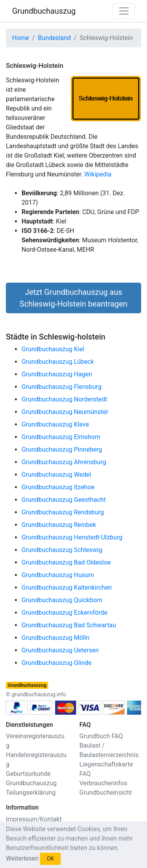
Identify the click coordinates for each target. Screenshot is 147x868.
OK (50, 859)
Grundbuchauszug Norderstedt (64, 399)
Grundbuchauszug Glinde (57, 663)
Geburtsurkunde (28, 774)
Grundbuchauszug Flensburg (62, 387)
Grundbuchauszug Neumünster (65, 412)
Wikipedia (98, 174)
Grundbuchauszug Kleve (55, 424)
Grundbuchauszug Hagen (57, 374)
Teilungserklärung (31, 793)
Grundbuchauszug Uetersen (60, 650)
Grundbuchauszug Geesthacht (64, 500)
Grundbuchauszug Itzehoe (58, 487)
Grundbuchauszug (44, 11)
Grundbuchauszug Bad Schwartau (69, 625)
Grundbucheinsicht (106, 793)
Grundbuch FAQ (101, 736)
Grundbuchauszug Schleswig (62, 550)
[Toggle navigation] (124, 11)
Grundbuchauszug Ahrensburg (64, 462)
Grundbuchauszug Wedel (56, 475)
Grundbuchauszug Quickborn (62, 600)
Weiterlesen (22, 858)
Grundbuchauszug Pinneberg (62, 449)
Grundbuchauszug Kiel (53, 349)
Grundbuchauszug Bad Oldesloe (66, 562)
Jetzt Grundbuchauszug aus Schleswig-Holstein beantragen (73, 298)
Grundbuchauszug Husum (58, 575)
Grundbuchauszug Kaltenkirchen (67, 587)
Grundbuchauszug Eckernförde (64, 613)
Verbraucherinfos (103, 783)
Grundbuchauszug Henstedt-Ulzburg (72, 537)
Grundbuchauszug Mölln (55, 638)
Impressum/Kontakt (34, 819)
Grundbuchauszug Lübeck (58, 362)
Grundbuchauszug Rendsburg (63, 512)
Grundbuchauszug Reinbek (59, 525)
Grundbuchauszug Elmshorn (61, 437)
